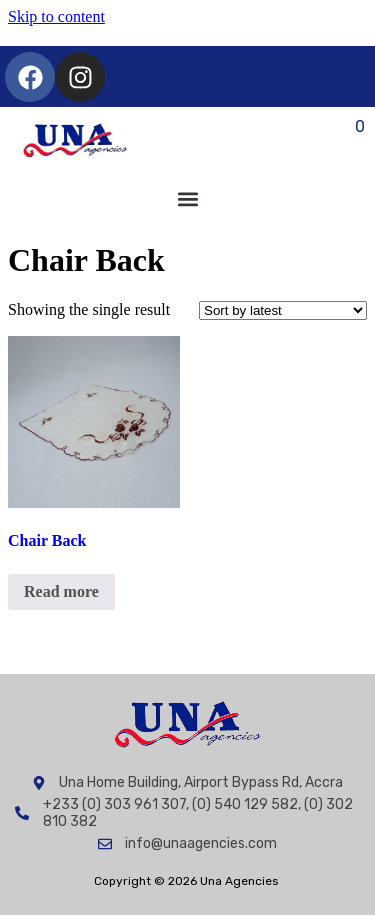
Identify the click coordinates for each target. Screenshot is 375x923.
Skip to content (56, 16)
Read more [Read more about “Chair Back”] (61, 591)
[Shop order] (283, 310)
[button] (187, 199)
